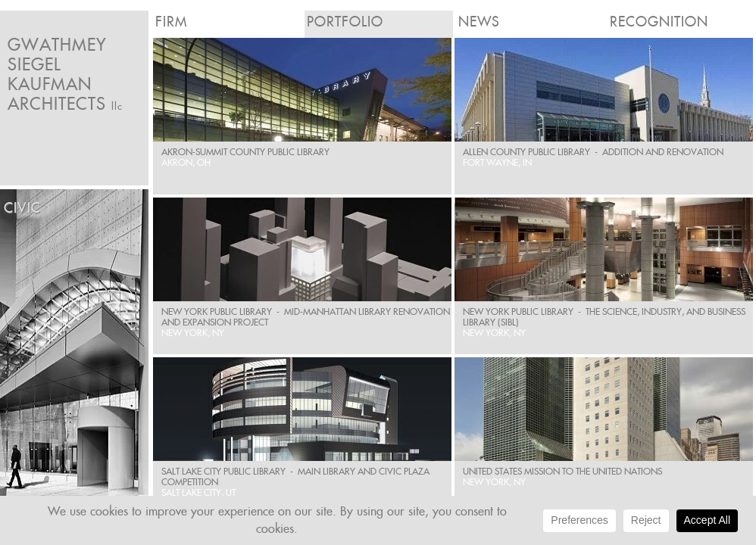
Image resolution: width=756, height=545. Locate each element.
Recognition (659, 22)
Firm (171, 22)
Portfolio (345, 22)
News (479, 22)
